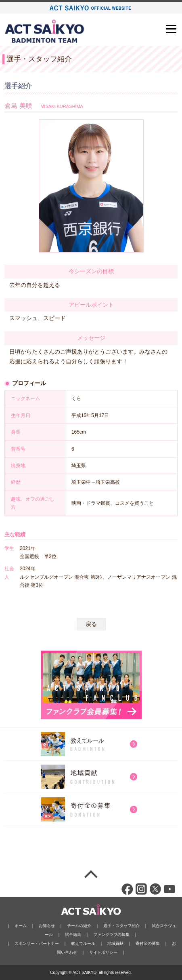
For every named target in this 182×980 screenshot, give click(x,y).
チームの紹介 (79, 926)
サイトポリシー (103, 952)
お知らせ (47, 926)
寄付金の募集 (148, 943)
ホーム (21, 926)
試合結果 (73, 935)
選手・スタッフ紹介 (121, 926)
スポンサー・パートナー (37, 943)
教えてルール (83, 943)
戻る (91, 624)
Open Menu (172, 29)
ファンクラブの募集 (111, 935)
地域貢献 (115, 943)
